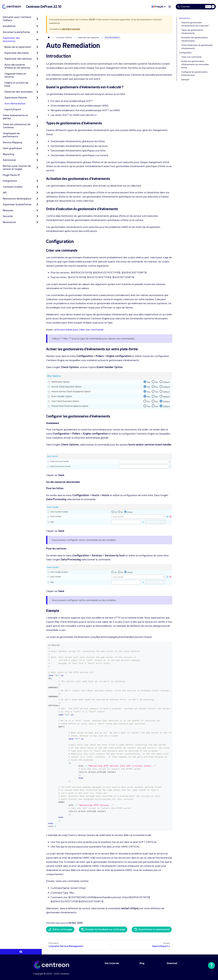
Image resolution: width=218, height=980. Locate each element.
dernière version (71, 29)
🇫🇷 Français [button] (158, 7)
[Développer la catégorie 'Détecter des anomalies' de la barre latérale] (37, 92)
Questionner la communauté (152, 929)
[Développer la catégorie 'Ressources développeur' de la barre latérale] (37, 199)
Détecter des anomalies (18, 92)
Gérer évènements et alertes (15, 117)
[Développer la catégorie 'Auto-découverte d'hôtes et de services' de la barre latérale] (37, 66)
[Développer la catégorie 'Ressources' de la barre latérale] (37, 222)
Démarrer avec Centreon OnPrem (17, 19)
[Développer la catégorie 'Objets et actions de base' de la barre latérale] (37, 84)
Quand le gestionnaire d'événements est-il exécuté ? (195, 24)
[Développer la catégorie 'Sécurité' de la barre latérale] (37, 216)
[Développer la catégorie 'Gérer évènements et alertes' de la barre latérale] (37, 117)
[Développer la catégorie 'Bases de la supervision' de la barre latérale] (37, 47)
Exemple (185, 80)
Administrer (9, 160)
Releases (8, 210)
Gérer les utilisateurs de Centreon (17, 126)
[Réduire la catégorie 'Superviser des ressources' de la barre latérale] (37, 39)
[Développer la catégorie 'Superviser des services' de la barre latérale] (37, 59)
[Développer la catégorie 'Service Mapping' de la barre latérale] (37, 142)
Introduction (185, 18)
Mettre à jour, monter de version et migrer (17, 167)
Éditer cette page (60, 929)
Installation (9, 26)
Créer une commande (191, 57)
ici (96, 115)
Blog (142, 963)
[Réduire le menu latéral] (21, 952)
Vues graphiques (12, 148)
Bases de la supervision (18, 47)
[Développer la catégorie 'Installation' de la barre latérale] (37, 26)
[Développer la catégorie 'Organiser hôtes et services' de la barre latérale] (37, 75)
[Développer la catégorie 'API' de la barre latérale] (37, 193)
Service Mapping (12, 142)
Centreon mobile (13, 187)
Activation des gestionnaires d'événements (195, 39)
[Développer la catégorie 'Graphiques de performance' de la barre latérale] (37, 135)
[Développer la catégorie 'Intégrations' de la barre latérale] (37, 181)
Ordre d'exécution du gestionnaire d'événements (197, 47)
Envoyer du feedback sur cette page (103, 929)
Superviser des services (18, 59)
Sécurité (8, 216)
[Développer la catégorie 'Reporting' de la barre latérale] (37, 154)
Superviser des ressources (11, 39)
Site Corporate (112, 963)
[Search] (196, 7)
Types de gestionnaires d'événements (192, 32)
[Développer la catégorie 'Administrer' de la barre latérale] (37, 160)
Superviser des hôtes (17, 53)
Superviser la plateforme (17, 204)
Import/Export (13, 109)
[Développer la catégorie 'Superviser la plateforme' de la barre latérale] (37, 204)
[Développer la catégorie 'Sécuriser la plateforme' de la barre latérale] (37, 32)
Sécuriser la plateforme (16, 32)
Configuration (185, 53)
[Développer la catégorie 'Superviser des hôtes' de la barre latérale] (37, 53)
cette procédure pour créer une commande (78, 330)
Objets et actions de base (16, 84)
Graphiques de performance (11, 135)
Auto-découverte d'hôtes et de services (17, 66)
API (5, 193)
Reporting (8, 154)
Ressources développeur (17, 199)
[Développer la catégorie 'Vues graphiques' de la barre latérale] (37, 148)
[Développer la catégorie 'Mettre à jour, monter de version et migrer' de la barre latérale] (37, 168)
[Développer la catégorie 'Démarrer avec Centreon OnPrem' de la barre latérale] (37, 19)
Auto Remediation (15, 103)
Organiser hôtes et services (15, 75)
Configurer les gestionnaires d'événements (194, 73)
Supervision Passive (16, 97)
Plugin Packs (11, 175)
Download (172, 963)
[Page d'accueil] (49, 38)
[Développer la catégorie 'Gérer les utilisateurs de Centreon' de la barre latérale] (37, 126)
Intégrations (10, 181)
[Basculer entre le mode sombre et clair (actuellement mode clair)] (170, 7)
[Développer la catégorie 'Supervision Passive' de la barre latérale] (37, 98)
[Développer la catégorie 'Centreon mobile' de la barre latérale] (37, 187)
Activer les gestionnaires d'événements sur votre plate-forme (195, 64)
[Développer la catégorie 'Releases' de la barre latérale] (37, 210)
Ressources (9, 222)
